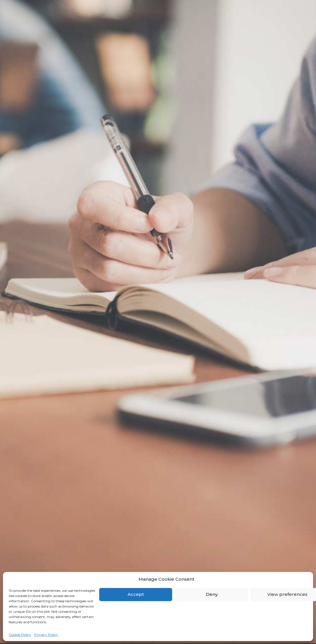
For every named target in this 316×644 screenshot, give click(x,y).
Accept (136, 594)
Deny (212, 594)
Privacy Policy (46, 635)
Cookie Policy (20, 635)
